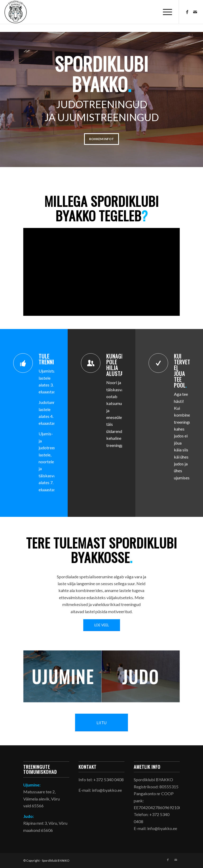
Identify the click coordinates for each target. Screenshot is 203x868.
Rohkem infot (101, 139)
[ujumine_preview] (62, 676)
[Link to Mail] (195, 12)
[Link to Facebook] (187, 12)
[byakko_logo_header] (16, 12)
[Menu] (165, 12)
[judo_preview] (140, 676)
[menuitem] (165, 12)
